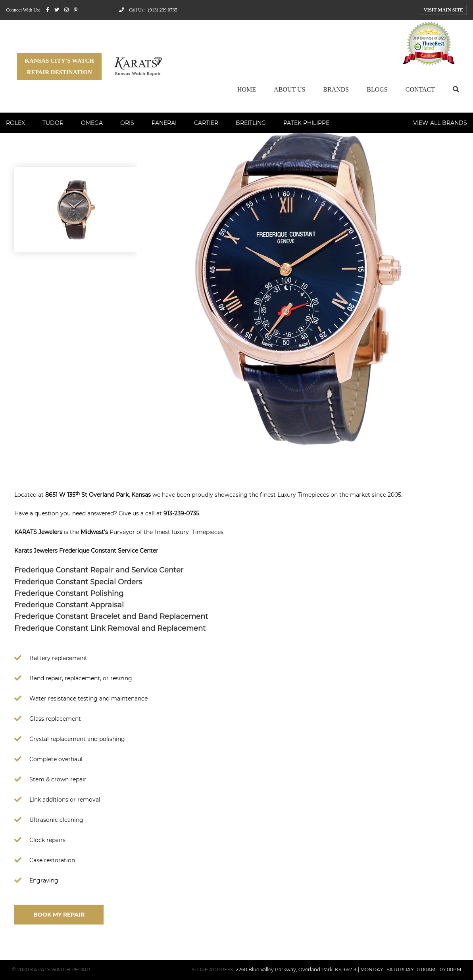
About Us (289, 89)
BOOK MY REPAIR (59, 915)
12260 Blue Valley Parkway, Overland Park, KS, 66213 (295, 969)
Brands (336, 89)
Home (247, 89)
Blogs (377, 89)
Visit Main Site (443, 10)
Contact (420, 89)
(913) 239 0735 (163, 10)
